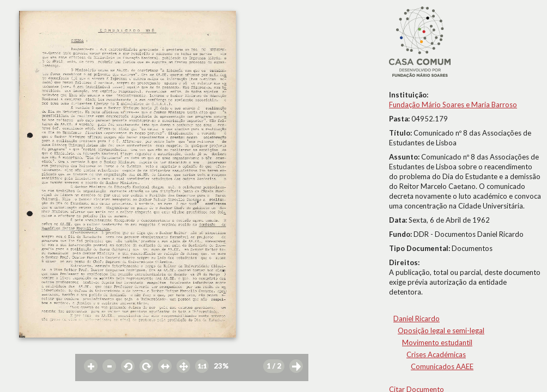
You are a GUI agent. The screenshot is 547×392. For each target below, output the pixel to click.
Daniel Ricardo (417, 318)
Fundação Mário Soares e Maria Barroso (453, 105)
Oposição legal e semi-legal (441, 330)
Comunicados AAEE (442, 366)
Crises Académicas (436, 354)
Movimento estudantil (437, 342)
